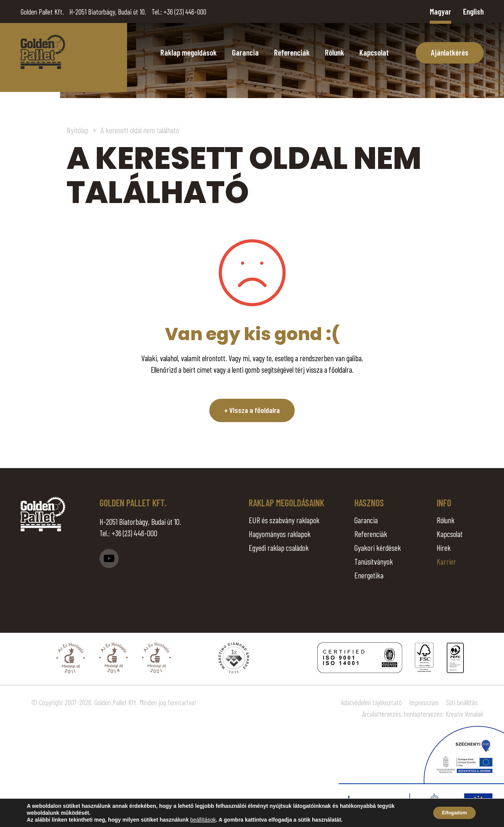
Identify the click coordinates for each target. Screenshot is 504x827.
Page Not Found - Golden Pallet (43, 52)
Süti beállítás (462, 702)
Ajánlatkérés (450, 52)
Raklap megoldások (188, 52)
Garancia (245, 52)
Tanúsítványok (374, 561)
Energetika (369, 575)
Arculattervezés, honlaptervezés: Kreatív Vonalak (423, 714)
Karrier (446, 561)
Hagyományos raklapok (280, 534)
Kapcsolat (374, 52)
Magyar (440, 11)
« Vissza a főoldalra (252, 410)
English (473, 11)
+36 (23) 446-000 (185, 12)
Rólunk (334, 52)
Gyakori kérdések (378, 548)
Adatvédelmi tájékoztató (371, 702)
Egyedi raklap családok (279, 548)
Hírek (444, 548)
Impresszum (424, 702)
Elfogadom (450, 813)
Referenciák (292, 52)
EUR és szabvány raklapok (284, 520)
